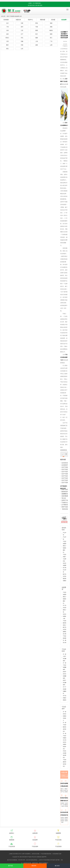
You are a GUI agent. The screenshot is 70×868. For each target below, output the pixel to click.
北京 (21, 16)
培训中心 (30, 20)
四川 (37, 34)
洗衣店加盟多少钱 (65, 616)
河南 (22, 45)
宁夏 (37, 27)
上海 (37, 41)
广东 (51, 41)
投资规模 (6, 20)
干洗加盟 (12, 16)
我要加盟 (43, 20)
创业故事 (17, 16)
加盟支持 (18, 20)
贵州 (22, 27)
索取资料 (34, 866)
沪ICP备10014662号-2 (52, 857)
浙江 (51, 38)
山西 (51, 45)
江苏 (22, 30)
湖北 (7, 49)
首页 (8, 16)
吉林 (7, 34)
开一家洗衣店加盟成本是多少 (65, 716)
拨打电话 (11, 866)
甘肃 (22, 23)
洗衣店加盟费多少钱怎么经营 (65, 568)
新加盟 (53, 20)
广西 (7, 27)
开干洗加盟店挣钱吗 (65, 698)
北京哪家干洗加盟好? (64, 81)
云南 (7, 30)
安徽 (22, 41)
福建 (37, 38)
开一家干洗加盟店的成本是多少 (65, 727)
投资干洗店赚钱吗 (65, 683)
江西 (7, 41)
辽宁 (22, 34)
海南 (51, 23)
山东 (22, 49)
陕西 (51, 34)
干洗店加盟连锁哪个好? (64, 357)
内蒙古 (51, 30)
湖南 (51, 27)
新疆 (37, 30)
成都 (37, 45)
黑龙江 (7, 38)
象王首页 (57, 866)
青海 (37, 23)
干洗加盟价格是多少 (65, 623)
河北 (22, 38)
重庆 (7, 45)
